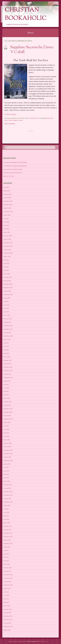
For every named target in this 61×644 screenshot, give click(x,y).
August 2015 (7, 630)
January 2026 (7, 198)
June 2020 (6, 429)
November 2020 (8, 412)
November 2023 (8, 288)
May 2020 (6, 433)
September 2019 (8, 461)
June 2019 (6, 471)
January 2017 (7, 571)
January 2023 (7, 322)
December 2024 (8, 243)
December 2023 (8, 284)
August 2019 (7, 464)
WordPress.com (43, 641)
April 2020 (6, 436)
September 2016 (8, 585)
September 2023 (8, 295)
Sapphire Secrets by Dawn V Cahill (32, 50)
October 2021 (7, 374)
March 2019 (7, 481)
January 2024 (7, 281)
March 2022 (7, 357)
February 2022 (8, 360)
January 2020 (7, 447)
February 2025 (8, 236)
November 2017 (8, 537)
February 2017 (8, 568)
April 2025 (6, 229)
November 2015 (8, 620)
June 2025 (6, 222)
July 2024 (6, 260)
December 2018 (8, 492)
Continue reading (11, 114)
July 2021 (6, 385)
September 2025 (8, 212)
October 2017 (7, 540)
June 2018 (6, 512)
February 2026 (8, 194)
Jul (6, 47)
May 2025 (6, 225)
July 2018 (6, 509)
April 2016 (6, 602)
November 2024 (8, 246)
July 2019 (6, 467)
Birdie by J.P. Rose (9, 176)
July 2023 (6, 302)
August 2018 (7, 505)
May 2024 (6, 267)
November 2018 (8, 495)
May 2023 (6, 308)
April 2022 (6, 353)
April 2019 (6, 478)
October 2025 (7, 208)
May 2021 (6, 391)
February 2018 (8, 526)
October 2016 (7, 582)
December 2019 (8, 450)
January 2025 (7, 239)
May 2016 (6, 599)
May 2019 (6, 474)
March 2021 (7, 398)
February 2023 (8, 319)
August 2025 (7, 215)
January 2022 (7, 364)
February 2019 (8, 485)
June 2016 (6, 595)
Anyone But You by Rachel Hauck (13, 169)
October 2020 (7, 416)
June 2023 (6, 305)
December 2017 (8, 533)
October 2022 (7, 333)
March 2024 (7, 274)
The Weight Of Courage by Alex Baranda (15, 166)
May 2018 (6, 516)
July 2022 (6, 343)
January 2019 (7, 488)
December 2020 (8, 409)
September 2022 (8, 336)
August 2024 (7, 256)
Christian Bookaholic (26, 14)
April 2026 (6, 187)
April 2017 (6, 561)
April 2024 (6, 270)
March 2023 (7, 315)
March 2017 (7, 564)
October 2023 (7, 291)
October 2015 (7, 623)
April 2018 (6, 519)
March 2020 (7, 440)
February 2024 (8, 277)
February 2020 (8, 443)
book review (49, 118)
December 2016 (8, 575)
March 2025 (7, 232)
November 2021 (8, 371)
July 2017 (6, 550)
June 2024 (6, 263)
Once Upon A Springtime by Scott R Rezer (15, 162)
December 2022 (8, 326)
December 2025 (8, 201)
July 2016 (6, 592)
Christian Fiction (34, 118)
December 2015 (8, 616)
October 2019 (7, 457)
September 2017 (8, 544)
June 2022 (6, 346)
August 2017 (7, 547)
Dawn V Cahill (8, 120)
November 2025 (8, 205)
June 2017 (6, 554)
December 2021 (8, 367)
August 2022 (7, 339)
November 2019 (8, 454)
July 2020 (6, 426)
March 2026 (7, 191)
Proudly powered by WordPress (17, 641)
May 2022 (6, 350)
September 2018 (8, 502)
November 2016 (8, 578)
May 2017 (6, 557)
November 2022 (8, 329)
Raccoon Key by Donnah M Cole (13, 173)
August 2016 (7, 588)
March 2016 (7, 606)
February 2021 (8, 402)
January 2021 (7, 405)
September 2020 (8, 419)
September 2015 (8, 627)
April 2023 (6, 312)
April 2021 (6, 395)
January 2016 (7, 613)
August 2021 (7, 381)
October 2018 (7, 499)
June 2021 (6, 388)
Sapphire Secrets (18, 120)
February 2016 (8, 609)
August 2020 (7, 422)
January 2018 (7, 530)
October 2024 (7, 250)
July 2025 (6, 219)
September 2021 (8, 378)
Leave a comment (10, 124)
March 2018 (7, 523)
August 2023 (7, 298)
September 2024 (8, 253)
